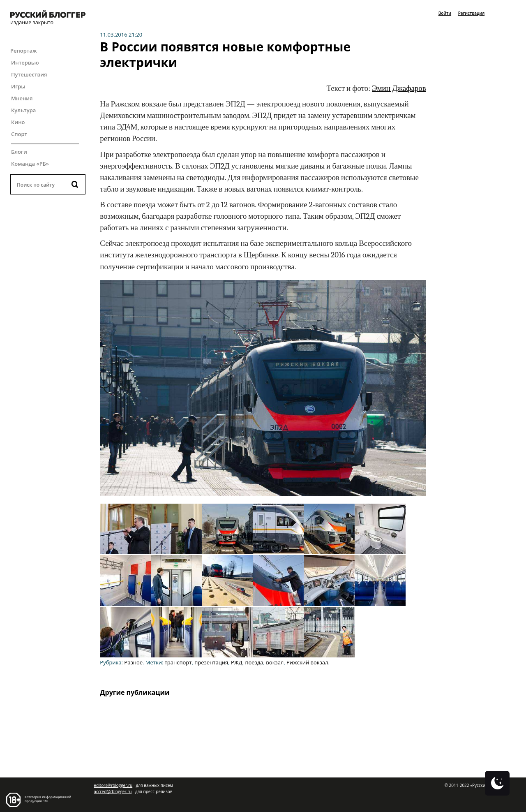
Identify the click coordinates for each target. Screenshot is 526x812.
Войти (445, 13)
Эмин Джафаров (399, 88)
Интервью (25, 62)
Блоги (19, 152)
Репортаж (23, 51)
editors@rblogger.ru (113, 785)
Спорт (19, 134)
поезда (254, 662)
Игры (18, 86)
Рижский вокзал (307, 662)
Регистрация (471, 13)
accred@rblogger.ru (113, 791)
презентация (211, 662)
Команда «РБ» (30, 164)
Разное (133, 662)
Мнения (22, 98)
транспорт (178, 662)
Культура (23, 110)
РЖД (237, 662)
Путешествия (29, 74)
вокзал (275, 662)
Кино (18, 122)
